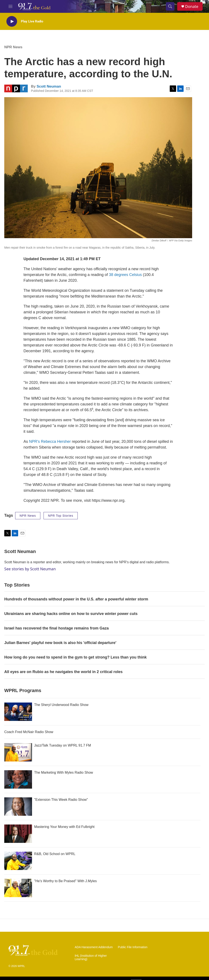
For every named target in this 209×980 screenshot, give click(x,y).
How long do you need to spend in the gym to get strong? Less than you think (75, 657)
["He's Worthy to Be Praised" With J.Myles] (18, 888)
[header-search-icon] (170, 6)
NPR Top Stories (61, 516)
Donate (192, 7)
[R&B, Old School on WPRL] (18, 861)
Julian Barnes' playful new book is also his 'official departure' (60, 643)
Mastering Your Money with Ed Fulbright (64, 827)
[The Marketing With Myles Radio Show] (18, 779)
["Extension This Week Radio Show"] (18, 807)
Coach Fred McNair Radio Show (29, 732)
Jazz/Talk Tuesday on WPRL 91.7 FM (63, 745)
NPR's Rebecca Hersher (50, 442)
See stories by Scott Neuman (30, 569)
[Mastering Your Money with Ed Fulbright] (18, 834)
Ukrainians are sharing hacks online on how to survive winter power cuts (71, 614)
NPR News (13, 47)
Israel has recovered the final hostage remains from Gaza (56, 628)
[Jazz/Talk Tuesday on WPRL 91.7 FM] (18, 752)
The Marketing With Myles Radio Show (64, 772)
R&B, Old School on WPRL (55, 854)
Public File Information (133, 947)
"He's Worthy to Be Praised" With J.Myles (65, 881)
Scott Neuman (49, 86)
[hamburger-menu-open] (10, 6)
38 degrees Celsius (125, 275)
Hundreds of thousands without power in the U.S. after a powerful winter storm (76, 599)
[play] (12, 21)
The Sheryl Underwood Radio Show (61, 705)
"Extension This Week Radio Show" (61, 800)
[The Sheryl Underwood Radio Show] (18, 712)
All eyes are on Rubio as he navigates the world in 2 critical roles (63, 672)
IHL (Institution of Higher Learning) (91, 957)
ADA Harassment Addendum (94, 947)
